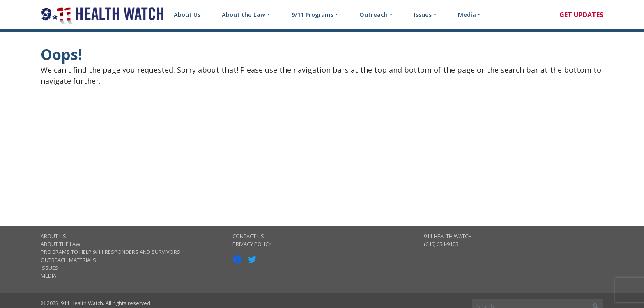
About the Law (244, 15)
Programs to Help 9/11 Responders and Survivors (110, 252)
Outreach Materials (68, 260)
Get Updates (581, 15)
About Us (187, 15)
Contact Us (248, 236)
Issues (423, 15)
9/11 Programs (313, 15)
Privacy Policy (252, 244)
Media (467, 15)
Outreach (374, 15)
